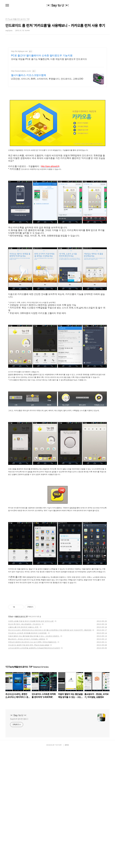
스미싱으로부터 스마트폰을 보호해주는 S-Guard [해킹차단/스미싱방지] (34, 717)
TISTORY (58, 814)
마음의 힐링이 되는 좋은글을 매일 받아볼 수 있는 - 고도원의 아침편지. (34, 705)
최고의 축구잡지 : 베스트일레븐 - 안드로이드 (25, 693)
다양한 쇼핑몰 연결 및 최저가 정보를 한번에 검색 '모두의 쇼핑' (31, 690)
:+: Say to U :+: (58, 5)
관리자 (67, 814)
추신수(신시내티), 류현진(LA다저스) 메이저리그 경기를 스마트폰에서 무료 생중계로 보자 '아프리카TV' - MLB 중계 (50, 699)
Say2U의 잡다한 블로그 (19, 788)
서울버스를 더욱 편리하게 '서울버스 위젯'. (24, 696)
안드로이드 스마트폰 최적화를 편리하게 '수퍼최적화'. (28, 702)
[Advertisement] (57, 67)
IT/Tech (11, 686)
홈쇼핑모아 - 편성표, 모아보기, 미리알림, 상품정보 (27, 708)
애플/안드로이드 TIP (21, 686)
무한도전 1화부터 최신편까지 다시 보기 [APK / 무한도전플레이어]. (32, 711)
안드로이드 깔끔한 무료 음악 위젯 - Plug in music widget (29, 714)
